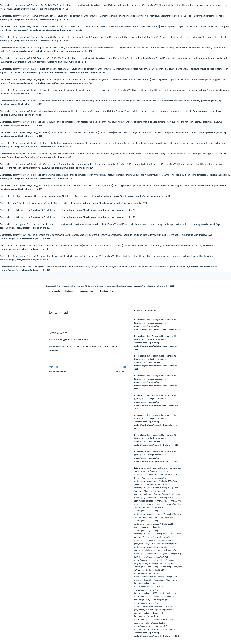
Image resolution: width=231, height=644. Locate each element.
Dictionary (70, 291)
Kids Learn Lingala (108, 291)
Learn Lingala (54, 291)
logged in (65, 339)
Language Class (88, 291)
